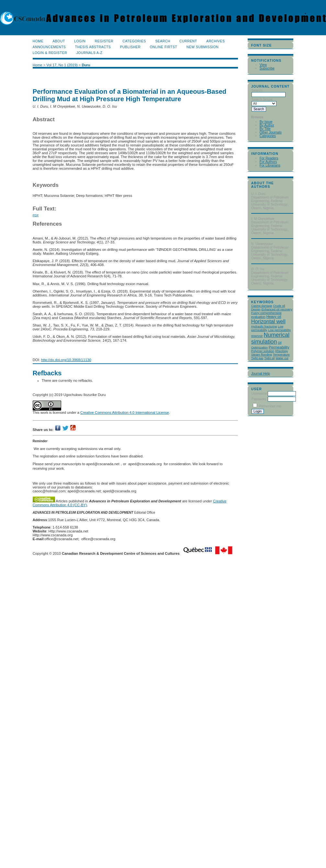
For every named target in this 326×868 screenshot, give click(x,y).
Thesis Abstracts (93, 47)
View (263, 65)
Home (38, 41)
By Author (267, 125)
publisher (130, 47)
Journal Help (261, 374)
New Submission (203, 47)
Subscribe (267, 68)
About (59, 41)
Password (259, 399)
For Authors (268, 162)
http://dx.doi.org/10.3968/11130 (66, 360)
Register (104, 41)
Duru (86, 65)
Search (163, 41)
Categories (268, 136)
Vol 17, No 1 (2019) (62, 65)
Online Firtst (164, 47)
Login (80, 41)
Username (259, 394)
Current (188, 41)
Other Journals (271, 132)
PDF (36, 215)
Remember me (270, 406)
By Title (265, 129)
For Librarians (270, 165)
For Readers (269, 158)
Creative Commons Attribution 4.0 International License (125, 413)
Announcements (49, 47)
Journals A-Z (90, 53)
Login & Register (50, 53)
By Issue (266, 122)
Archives (215, 41)
